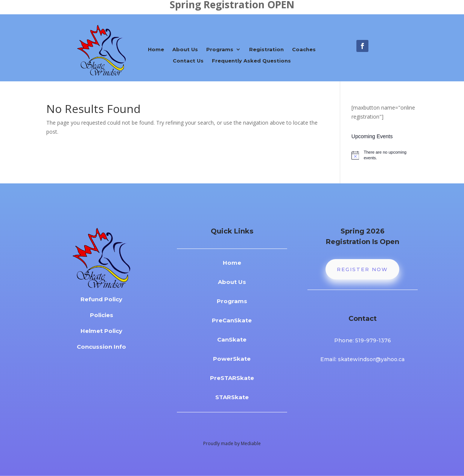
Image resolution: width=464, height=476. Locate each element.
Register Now (362, 269)
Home (156, 50)
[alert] (385, 155)
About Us (185, 50)
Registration (266, 50)
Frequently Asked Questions (251, 61)
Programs (220, 50)
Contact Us (188, 61)
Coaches (304, 50)
